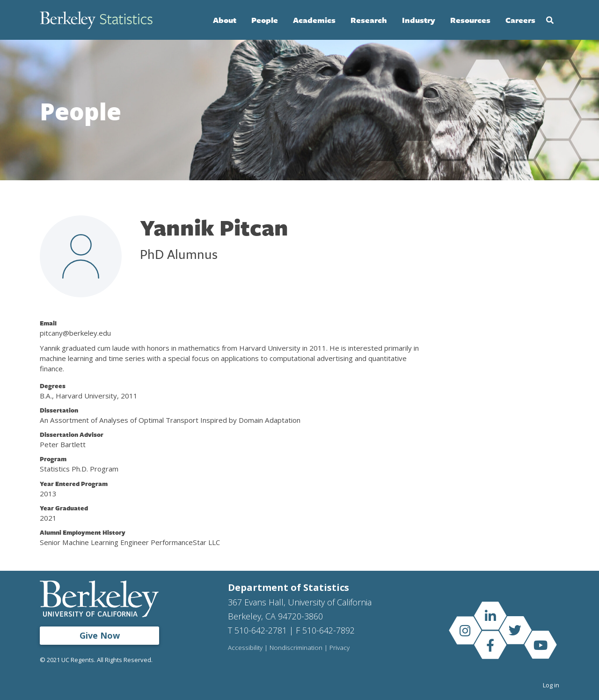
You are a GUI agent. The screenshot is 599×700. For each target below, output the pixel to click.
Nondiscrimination (296, 648)
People (265, 20)
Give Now (100, 635)
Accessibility (245, 648)
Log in (551, 685)
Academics (314, 20)
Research (369, 20)
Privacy (340, 648)
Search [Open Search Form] (550, 20)
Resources (470, 20)
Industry (419, 20)
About (225, 20)
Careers (520, 20)
